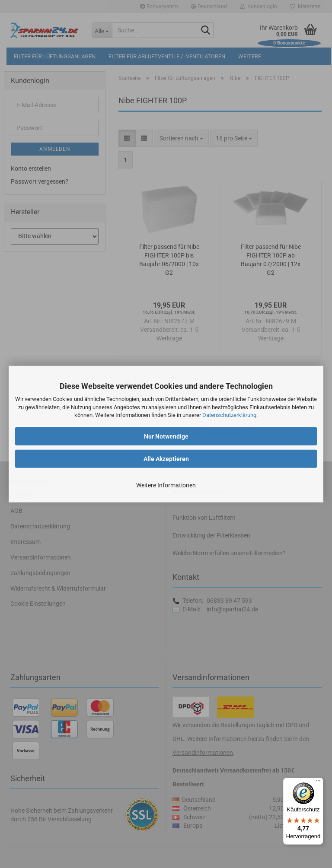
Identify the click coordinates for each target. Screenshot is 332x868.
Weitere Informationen (166, 485)
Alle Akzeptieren (166, 459)
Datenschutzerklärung (229, 415)
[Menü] (318, 783)
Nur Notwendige (166, 436)
